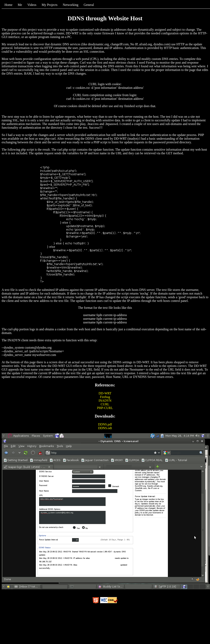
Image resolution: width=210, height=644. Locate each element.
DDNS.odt (105, 428)
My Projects (50, 5)
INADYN (105, 401)
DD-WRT (105, 393)
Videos (32, 5)
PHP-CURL (105, 408)
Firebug (105, 397)
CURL (105, 404)
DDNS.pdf (105, 424)
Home (8, 5)
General (89, 5)
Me (20, 5)
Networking (71, 5)
